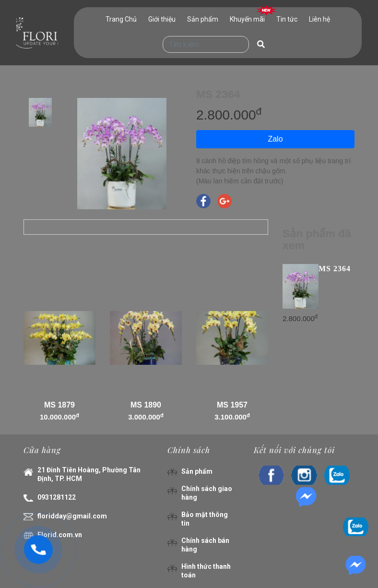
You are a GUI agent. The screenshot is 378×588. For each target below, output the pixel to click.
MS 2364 (335, 269)
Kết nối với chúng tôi (294, 450)
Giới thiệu (162, 19)
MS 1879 (59, 405)
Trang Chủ (121, 19)
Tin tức (287, 19)
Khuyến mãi (247, 19)
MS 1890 (146, 405)
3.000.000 (146, 417)
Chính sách (189, 450)
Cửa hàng (42, 450)
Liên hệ (319, 19)
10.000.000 (59, 417)
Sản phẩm (203, 19)
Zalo (275, 139)
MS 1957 (232, 405)
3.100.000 (232, 417)
